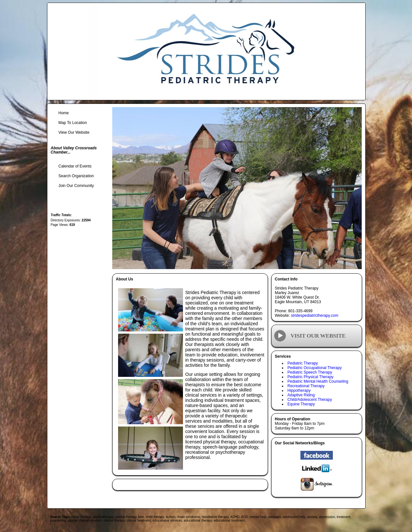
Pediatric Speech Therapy (310, 372)
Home (64, 113)
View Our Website (74, 132)
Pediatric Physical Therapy (310, 377)
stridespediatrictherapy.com (315, 315)
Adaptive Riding (301, 395)
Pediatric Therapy (303, 363)
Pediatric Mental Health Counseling (318, 381)
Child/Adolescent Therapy (310, 400)
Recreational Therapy (306, 386)
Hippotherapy (299, 390)
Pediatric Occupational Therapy (315, 368)
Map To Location (73, 123)
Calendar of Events (75, 166)
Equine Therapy (301, 404)
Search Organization (76, 176)
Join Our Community (76, 186)
